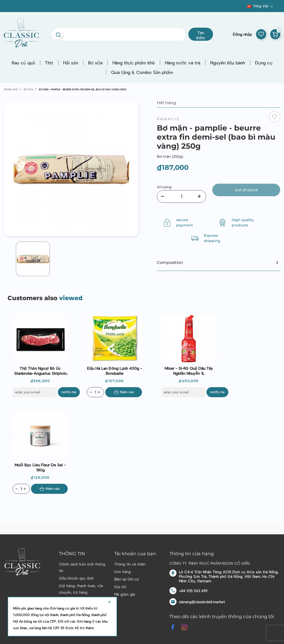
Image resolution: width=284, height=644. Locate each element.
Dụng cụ (264, 63)
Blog (244, 8)
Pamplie (168, 119)
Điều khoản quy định (76, 578)
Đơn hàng (123, 572)
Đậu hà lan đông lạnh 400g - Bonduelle (114, 371)
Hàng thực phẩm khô (134, 63)
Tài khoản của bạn (135, 554)
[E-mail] (35, 392)
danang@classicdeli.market (202, 602)
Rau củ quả (23, 63)
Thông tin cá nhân (130, 564)
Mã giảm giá (125, 594)
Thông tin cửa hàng (192, 554)
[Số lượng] (182, 196)
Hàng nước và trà (183, 63)
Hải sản (71, 63)
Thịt (49, 63)
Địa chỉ (120, 587)
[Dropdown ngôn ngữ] (261, 6)
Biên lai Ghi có (127, 579)
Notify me (69, 392)
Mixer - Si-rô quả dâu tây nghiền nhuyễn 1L (189, 371)
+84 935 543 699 (193, 591)
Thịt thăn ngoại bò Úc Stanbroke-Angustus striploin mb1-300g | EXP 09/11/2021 (40, 371)
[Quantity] (95, 392)
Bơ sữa (95, 63)
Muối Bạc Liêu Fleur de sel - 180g (40, 467)
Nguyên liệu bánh (228, 63)
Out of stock (246, 190)
